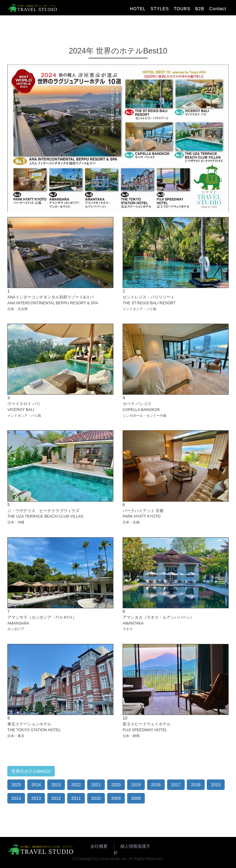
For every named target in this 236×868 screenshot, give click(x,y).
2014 (16, 798)
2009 (116, 798)
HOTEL (138, 9)
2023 (56, 785)
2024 (36, 785)
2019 (136, 785)
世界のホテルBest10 (31, 771)
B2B (200, 9)
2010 (96, 798)
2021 (96, 785)
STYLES (160, 9)
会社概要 (99, 846)
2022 (76, 785)
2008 (136, 798)
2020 (116, 785)
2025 (16, 785)
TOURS (182, 9)
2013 (36, 798)
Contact (218, 9)
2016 (196, 785)
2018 (156, 785)
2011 (76, 798)
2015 (216, 785)
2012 (56, 798)
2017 (176, 785)
